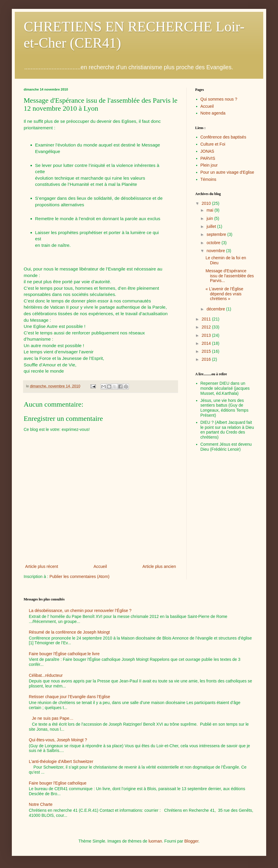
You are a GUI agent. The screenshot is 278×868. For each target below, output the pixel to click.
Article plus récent (42, 566)
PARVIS (208, 158)
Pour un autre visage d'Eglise (227, 172)
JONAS (207, 151)
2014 (207, 343)
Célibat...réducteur (46, 675)
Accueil (100, 566)
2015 (207, 351)
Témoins (208, 179)
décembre (216, 309)
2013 (207, 335)
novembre (216, 251)
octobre (214, 243)
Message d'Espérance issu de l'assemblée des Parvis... (230, 276)
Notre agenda (213, 113)
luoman (155, 841)
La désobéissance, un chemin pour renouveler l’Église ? (80, 611)
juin (210, 218)
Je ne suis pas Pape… (53, 718)
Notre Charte (41, 804)
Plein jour (209, 165)
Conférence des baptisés (223, 137)
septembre (217, 234)
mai (210, 210)
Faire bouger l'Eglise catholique (58, 783)
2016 (207, 359)
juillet (212, 226)
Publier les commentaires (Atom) (79, 576)
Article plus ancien (159, 566)
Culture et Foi (213, 144)
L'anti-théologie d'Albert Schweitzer (61, 761)
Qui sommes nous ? (219, 99)
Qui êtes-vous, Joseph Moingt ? (58, 740)
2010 (207, 203)
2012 (207, 327)
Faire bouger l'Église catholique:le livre (64, 654)
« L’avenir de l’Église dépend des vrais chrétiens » (224, 294)
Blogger (191, 841)
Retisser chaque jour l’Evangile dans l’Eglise (70, 697)
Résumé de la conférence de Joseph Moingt (69, 632)
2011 (207, 319)
